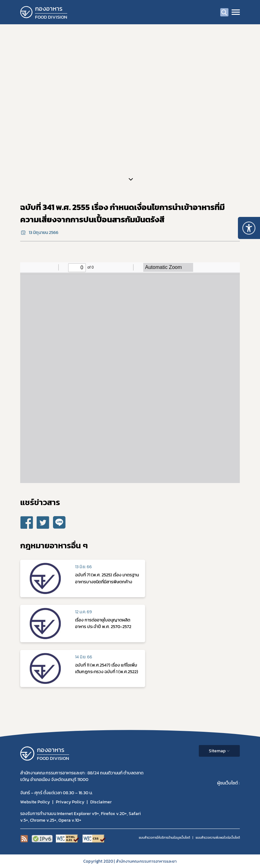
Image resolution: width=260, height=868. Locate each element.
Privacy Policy (70, 802)
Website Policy (35, 802)
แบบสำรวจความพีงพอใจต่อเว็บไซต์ (218, 838)
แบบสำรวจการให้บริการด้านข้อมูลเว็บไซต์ (164, 838)
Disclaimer (101, 802)
